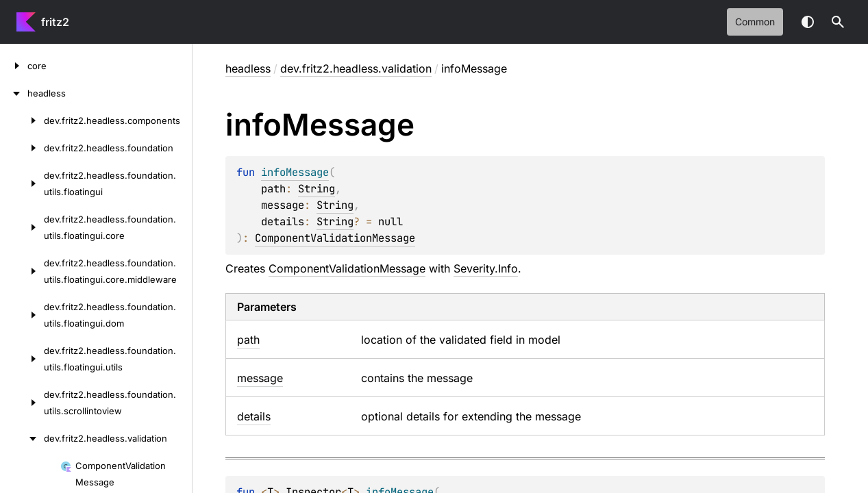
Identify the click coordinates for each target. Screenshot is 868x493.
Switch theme (808, 22)
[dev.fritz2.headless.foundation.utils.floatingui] (22, 184)
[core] (14, 66)
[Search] (838, 22)
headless (248, 68)
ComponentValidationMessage (335, 238)
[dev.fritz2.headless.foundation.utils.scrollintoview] (22, 403)
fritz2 (55, 22)
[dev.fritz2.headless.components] (22, 121)
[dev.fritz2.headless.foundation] (22, 148)
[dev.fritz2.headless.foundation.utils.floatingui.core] (22, 227)
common (755, 22)
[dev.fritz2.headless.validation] (22, 438)
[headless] (14, 93)
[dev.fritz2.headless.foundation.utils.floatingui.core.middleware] (22, 271)
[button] (838, 22)
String (317, 189)
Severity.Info (486, 268)
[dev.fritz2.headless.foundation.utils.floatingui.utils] (22, 359)
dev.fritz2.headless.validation (356, 68)
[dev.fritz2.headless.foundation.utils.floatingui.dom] (22, 315)
